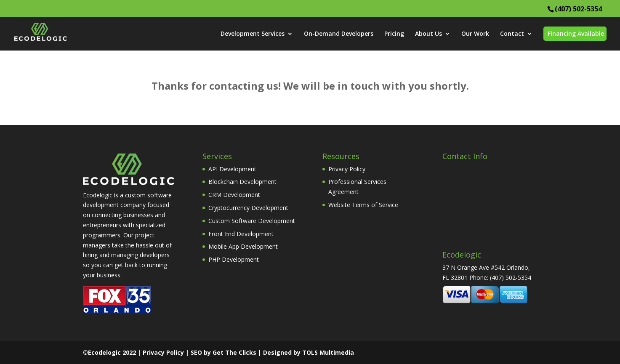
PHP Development (234, 259)
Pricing (394, 34)
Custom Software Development (252, 221)
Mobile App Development (243, 246)
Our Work (475, 34)
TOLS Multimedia (328, 352)
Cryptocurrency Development (248, 208)
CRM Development (234, 195)
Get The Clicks (234, 352)
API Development (232, 169)
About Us (428, 34)
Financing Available (576, 33)
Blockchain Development (242, 182)
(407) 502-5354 (578, 9)
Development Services (253, 34)
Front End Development (241, 234)
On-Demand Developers (339, 34)
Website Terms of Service (363, 205)
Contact (512, 34)
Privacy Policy (347, 169)
